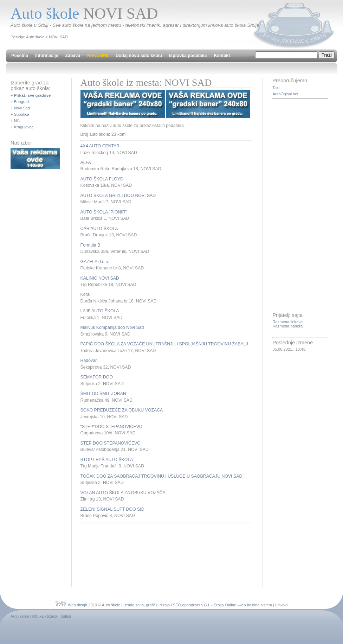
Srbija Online (225, 605)
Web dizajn (77, 605)
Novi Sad (22, 108)
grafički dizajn (158, 605)
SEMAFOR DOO (97, 377)
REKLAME (98, 56)
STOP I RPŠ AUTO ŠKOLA (107, 460)
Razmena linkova (287, 322)
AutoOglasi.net (285, 94)
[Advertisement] (106, 554)
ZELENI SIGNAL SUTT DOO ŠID (112, 509)
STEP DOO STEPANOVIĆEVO (111, 443)
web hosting (249, 605)
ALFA (86, 162)
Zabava (73, 56)
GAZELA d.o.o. (95, 262)
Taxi (276, 88)
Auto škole (35, 37)
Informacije (47, 56)
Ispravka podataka (188, 56)
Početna (20, 56)
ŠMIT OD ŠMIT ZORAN (103, 394)
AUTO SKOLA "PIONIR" (104, 212)
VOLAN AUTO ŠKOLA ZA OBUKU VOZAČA (123, 493)
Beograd (21, 102)
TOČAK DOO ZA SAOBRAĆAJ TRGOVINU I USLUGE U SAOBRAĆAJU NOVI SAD (161, 476)
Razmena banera (287, 326)
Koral (86, 294)
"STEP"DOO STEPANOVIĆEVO (112, 427)
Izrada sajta (134, 605)
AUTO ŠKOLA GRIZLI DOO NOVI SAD (118, 196)
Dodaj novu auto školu (139, 56)
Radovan (89, 361)
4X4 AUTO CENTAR (100, 146)
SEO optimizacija (188, 605)
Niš (17, 121)
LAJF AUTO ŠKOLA (100, 311)
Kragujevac (24, 127)
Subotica (22, 114)
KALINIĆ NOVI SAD (100, 278)
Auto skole (20, 616)
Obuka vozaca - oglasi (51, 616)
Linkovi (281, 605)
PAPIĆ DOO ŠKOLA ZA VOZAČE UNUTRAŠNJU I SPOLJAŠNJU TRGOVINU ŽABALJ (164, 344)
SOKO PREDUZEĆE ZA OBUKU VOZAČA (122, 410)
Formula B (90, 245)
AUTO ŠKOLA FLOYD (102, 179)
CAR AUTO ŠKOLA (99, 229)
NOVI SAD (58, 37)
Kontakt (222, 56)
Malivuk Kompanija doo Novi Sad (112, 327)
